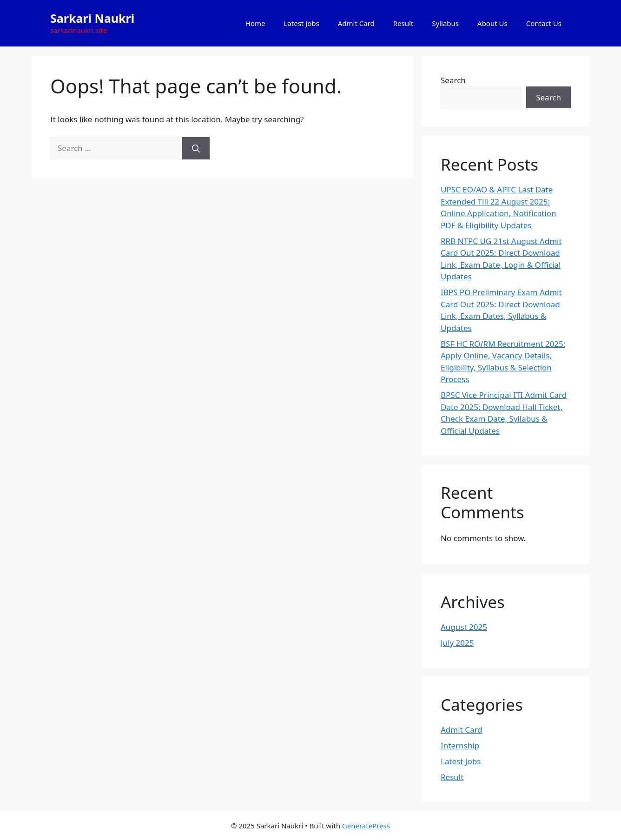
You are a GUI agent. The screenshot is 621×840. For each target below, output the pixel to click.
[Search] (196, 148)
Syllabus (445, 23)
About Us (492, 23)
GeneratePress (366, 826)
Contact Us (544, 23)
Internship (460, 745)
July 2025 (457, 643)
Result (403, 23)
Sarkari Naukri (92, 18)
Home (255, 23)
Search (453, 80)
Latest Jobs (302, 23)
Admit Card (356, 23)
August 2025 (464, 627)
